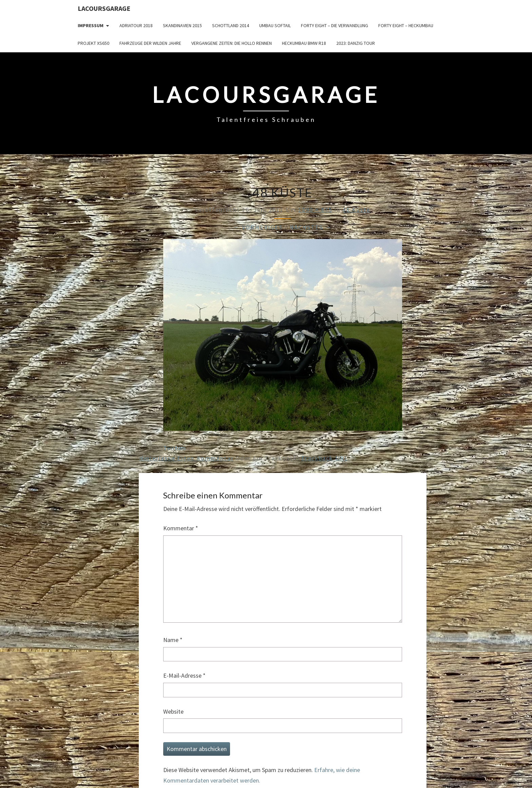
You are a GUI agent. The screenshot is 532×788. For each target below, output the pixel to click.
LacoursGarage (104, 8)
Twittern (174, 448)
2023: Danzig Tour (356, 43)
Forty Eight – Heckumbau (406, 25)
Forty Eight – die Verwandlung (335, 25)
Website (173, 711)
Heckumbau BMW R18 (304, 43)
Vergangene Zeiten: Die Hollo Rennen (232, 43)
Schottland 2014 (231, 25)
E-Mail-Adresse (184, 675)
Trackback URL (325, 458)
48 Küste (356, 210)
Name (173, 640)
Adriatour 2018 (136, 25)
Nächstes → (311, 227)
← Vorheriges (258, 227)
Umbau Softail (275, 25)
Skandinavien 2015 (182, 25)
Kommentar (181, 528)
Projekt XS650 (93, 43)
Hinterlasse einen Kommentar (186, 458)
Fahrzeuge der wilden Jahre (150, 43)
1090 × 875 (315, 210)
